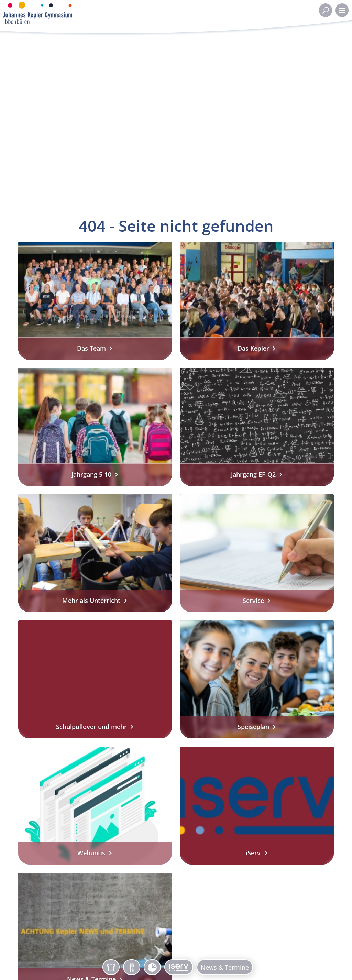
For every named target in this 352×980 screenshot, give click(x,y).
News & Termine (225, 967)
